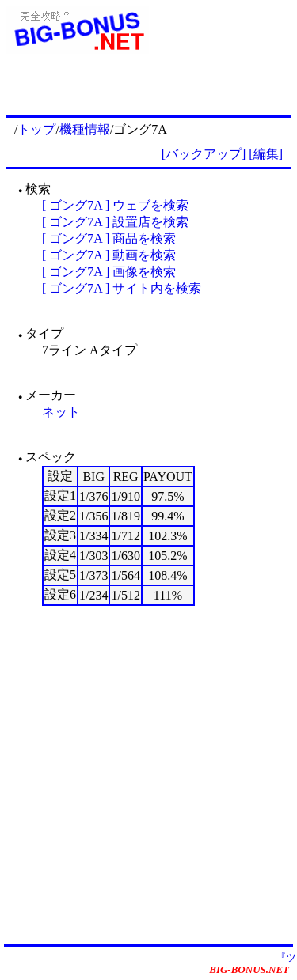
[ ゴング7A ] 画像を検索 (109, 272)
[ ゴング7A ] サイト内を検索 (122, 288)
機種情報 (85, 129)
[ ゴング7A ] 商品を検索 (109, 238)
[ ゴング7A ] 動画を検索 (109, 255)
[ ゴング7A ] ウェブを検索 (115, 205)
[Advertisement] (148, 774)
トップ (36, 129)
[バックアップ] (204, 154)
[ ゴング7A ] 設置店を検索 (115, 222)
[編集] (266, 154)
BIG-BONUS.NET (249, 969)
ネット (61, 412)
